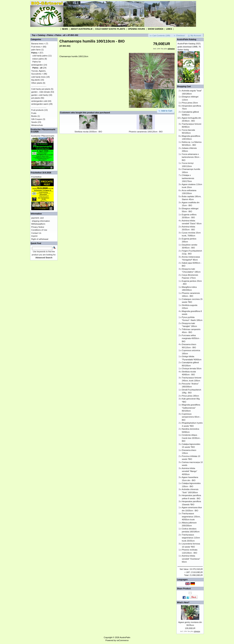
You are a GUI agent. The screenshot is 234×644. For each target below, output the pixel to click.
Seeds (34, 122)
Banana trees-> (38, 44)
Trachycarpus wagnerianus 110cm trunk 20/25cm (191, 538)
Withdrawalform (38, 224)
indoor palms (38, 59)
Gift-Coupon (37, 119)
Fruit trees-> (37, 47)
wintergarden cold (39, 101)
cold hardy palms (40, 56)
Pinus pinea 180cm (190, 396)
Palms (50, 35)
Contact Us (36, 233)
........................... (39, 86)
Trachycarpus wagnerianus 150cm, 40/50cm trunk (191, 516)
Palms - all (60, 35)
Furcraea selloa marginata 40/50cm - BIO (191, 338)
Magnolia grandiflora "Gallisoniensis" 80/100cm (191, 408)
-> (35, 53)
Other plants (37, 83)
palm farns (36, 50)
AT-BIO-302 (73, 35)
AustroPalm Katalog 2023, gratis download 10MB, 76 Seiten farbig (189, 47)
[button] (160, 36)
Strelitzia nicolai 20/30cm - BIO (88, 132)
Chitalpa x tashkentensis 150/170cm (188, 178)
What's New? (183, 602)
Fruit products (37, 110)
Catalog (41, 35)
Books (34, 116)
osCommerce (123, 640)
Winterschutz (37, 125)
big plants (36, 80)
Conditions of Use (39, 230)
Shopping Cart (184, 86)
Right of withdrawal (40, 239)
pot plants (36, 98)
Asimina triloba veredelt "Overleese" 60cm (191, 559)
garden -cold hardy (40, 95)
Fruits (34, 113)
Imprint (34, 236)
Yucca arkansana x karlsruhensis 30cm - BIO (191, 157)
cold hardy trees (38, 77)
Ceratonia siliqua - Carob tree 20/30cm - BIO (191, 438)
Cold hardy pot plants (41, 89)
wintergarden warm (40, 104)
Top (34, 35)
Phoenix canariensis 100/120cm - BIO (146, 132)
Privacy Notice (38, 227)
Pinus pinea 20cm (190, 103)
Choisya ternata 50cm (192, 368)
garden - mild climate (41, 92)
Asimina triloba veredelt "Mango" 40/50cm (190, 471)
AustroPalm (125, 637)
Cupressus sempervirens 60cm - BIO (191, 417)
